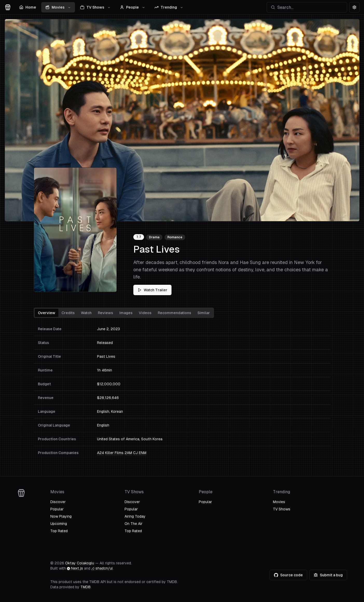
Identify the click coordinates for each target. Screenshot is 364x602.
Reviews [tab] (105, 313)
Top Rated (59, 531)
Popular (57, 509)
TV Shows (95, 7)
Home (28, 7)
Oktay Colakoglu (80, 563)
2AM (128, 453)
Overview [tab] (47, 313)
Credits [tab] (68, 313)
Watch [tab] (86, 313)
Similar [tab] (204, 313)
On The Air (133, 524)
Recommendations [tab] (174, 313)
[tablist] (124, 313)
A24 (101, 453)
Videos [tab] (145, 313)
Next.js (75, 568)
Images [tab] (126, 313)
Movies (58, 7)
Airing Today (135, 516)
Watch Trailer (152, 290)
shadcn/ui (102, 568)
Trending (169, 7)
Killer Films (114, 453)
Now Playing (61, 516)
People (132, 7)
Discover (58, 502)
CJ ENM (140, 453)
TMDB (85, 587)
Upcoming (59, 524)
